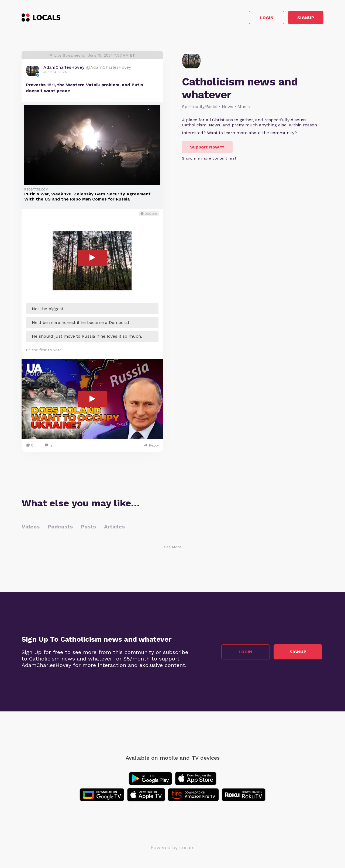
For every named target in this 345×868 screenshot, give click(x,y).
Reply (151, 447)
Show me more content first (209, 160)
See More (173, 548)
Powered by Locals (173, 849)
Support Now (207, 149)
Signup (299, 18)
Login (247, 18)
